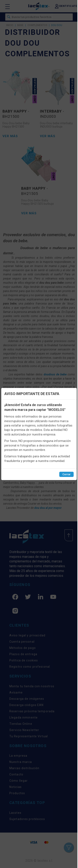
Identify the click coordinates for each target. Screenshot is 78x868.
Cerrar (66, 474)
